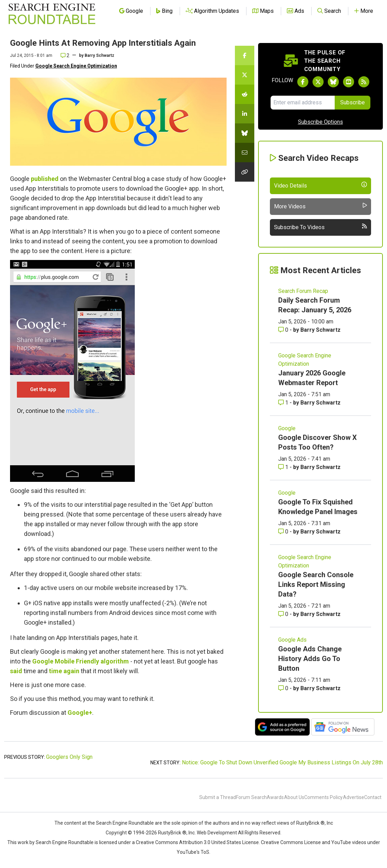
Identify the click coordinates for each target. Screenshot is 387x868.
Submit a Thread (218, 797)
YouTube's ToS (193, 852)
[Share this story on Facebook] (245, 55)
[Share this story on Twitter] (245, 75)
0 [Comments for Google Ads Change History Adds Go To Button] (284, 688)
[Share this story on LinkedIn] (245, 114)
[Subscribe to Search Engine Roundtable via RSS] (364, 82)
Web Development (217, 833)
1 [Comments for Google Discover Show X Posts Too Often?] (284, 467)
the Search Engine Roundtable (121, 823)
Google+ (80, 713)
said (16, 671)
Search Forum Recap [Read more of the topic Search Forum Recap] (303, 291)
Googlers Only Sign (69, 757)
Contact (373, 797)
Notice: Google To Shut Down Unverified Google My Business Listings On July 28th (282, 762)
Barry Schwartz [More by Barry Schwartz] (320, 330)
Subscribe (353, 102)
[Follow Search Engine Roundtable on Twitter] (318, 82)
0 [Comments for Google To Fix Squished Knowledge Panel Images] (284, 532)
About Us (294, 797)
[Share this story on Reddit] (245, 94)
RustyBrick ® (172, 833)
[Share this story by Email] (245, 153)
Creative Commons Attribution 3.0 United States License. (198, 842)
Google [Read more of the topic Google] (287, 428)
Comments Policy (323, 797)
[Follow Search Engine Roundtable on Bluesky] (333, 82)
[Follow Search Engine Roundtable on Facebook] (303, 82)
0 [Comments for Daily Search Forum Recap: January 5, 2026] (284, 330)
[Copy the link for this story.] (245, 172)
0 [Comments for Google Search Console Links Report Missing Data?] (284, 614)
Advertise (354, 797)
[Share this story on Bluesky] (245, 133)
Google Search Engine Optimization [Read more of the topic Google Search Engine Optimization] (305, 360)
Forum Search (251, 797)
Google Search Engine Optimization (76, 66)
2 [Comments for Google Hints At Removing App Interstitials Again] (65, 55)
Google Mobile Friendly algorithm (81, 661)
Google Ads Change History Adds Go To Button (310, 659)
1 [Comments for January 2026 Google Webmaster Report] (284, 403)
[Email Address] (303, 103)
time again (64, 671)
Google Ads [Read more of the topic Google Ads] (292, 640)
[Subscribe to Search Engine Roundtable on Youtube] (349, 82)
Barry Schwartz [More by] (99, 55)
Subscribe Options (320, 122)
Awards (275, 797)
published (45, 179)
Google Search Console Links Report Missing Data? (316, 584)
